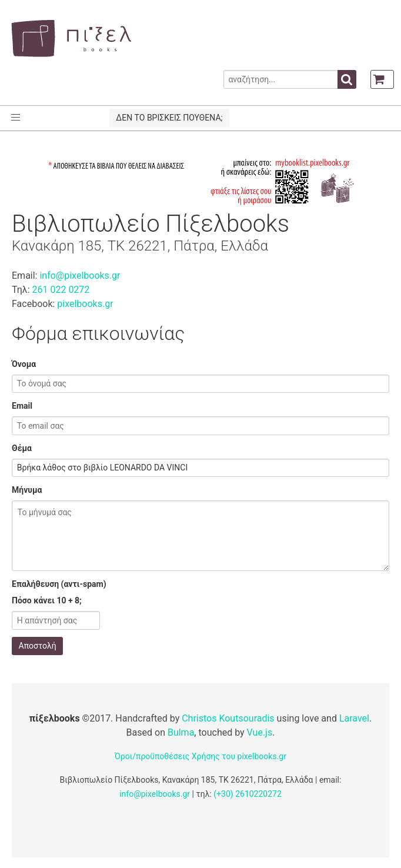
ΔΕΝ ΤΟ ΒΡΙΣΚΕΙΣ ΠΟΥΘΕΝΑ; (169, 118)
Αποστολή (38, 646)
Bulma (181, 732)
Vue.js (260, 732)
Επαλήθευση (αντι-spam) (59, 584)
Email (22, 406)
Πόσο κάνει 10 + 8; (47, 600)
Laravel (354, 718)
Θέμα (22, 448)
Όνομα (24, 364)
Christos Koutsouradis (228, 718)
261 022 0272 (61, 290)
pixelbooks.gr (85, 304)
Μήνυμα (27, 490)
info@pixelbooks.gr (80, 276)
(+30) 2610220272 (248, 794)
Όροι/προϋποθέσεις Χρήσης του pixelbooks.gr (200, 756)
